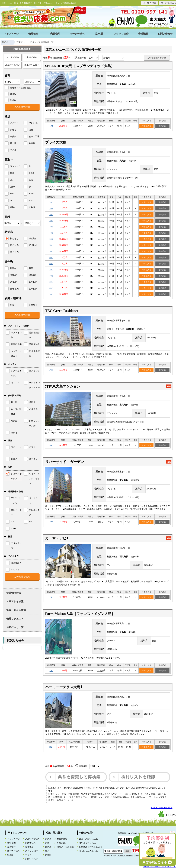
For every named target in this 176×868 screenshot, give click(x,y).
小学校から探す (13, 65)
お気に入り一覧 (15, 627)
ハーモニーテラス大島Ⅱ (64, 687)
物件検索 (33, 34)
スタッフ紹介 (121, 34)
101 (51, 670)
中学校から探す (32, 65)
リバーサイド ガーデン (65, 462)
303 (51, 221)
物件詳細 (162, 126)
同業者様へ (30, 843)
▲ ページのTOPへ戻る (162, 808)
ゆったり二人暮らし (88, 851)
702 (51, 276)
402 (51, 233)
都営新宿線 (62, 839)
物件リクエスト (15, 619)
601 (51, 257)
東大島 (48, 839)
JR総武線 (61, 843)
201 (51, 597)
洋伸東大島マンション (63, 386)
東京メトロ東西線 (65, 847)
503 (51, 239)
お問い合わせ (31, 859)
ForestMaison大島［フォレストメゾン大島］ (80, 614)
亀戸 (47, 851)
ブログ (28, 855)
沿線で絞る (32, 57)
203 (51, 208)
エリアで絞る (13, 57)
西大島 (48, 847)
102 (51, 126)
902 (51, 294)
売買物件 (55, 34)
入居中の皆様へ (33, 839)
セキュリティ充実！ (88, 843)
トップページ (11, 34)
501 (51, 245)
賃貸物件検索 (14, 593)
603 (51, 264)
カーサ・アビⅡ (57, 538)
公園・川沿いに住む (88, 839)
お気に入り (146, 126)
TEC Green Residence (62, 311)
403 (51, 227)
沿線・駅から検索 (16, 610)
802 (51, 288)
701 (51, 270)
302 (51, 215)
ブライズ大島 (56, 142)
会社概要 (143, 34)
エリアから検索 (15, 601)
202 (51, 202)
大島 (47, 843)
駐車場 (99, 34)
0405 (51, 370)
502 (51, 251)
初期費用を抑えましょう (91, 847)
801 (51, 282)
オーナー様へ (77, 34)
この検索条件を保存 (157, 58)
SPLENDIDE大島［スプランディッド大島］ (80, 66)
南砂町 (48, 855)
